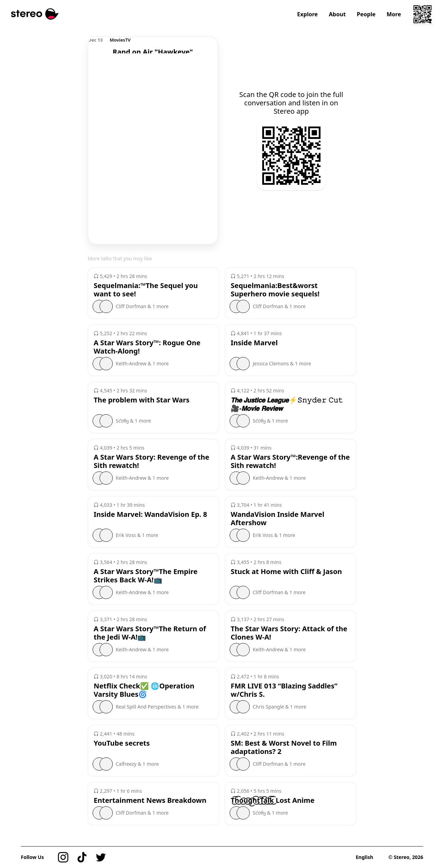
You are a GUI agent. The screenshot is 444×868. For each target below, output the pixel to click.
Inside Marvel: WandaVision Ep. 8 (150, 514)
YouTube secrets (122, 743)
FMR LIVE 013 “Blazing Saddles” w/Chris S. (284, 690)
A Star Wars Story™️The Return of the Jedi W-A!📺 (150, 633)
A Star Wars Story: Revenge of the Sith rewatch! (151, 461)
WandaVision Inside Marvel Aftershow (277, 519)
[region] (153, 45)
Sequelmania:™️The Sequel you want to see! (146, 290)
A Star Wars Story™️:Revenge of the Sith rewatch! (290, 461)
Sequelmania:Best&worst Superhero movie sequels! (275, 290)
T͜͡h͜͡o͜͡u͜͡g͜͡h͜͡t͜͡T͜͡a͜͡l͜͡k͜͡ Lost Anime (273, 800)
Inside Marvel (254, 343)
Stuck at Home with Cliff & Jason (286, 572)
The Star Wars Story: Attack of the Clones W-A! (289, 633)
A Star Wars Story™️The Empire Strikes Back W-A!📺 (146, 576)
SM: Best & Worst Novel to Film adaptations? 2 (284, 747)
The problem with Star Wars (142, 400)
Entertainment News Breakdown (150, 800)
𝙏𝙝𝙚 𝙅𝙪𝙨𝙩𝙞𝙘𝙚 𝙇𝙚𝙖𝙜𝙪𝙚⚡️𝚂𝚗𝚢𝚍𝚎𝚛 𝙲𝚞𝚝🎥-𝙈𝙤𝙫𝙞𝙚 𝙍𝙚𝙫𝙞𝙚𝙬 (287, 404)
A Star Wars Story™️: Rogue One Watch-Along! (147, 347)
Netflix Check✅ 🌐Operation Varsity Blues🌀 (144, 690)
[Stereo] (35, 14)
